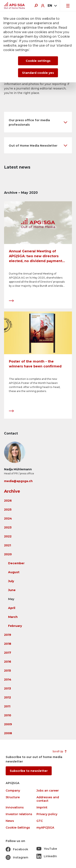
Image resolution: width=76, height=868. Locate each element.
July (11, 581)
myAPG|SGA (45, 828)
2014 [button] (8, 680)
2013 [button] (7, 688)
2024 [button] (8, 518)
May (11, 599)
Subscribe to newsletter (29, 771)
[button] (38, 122)
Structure (13, 797)
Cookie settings (38, 61)
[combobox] (52, 6)
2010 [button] (8, 715)
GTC (40, 821)
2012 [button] (7, 697)
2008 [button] (8, 733)
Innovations (15, 808)
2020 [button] (8, 554)
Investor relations (19, 814)
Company (13, 791)
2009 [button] (8, 724)
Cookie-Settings (18, 828)
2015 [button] (7, 671)
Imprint (42, 808)
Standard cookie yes (38, 73)
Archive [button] (12, 491)
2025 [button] (8, 510)
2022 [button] (8, 536)
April (12, 608)
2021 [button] (7, 545)
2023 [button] (8, 527)
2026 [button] (8, 501)
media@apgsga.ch (18, 481)
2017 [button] (8, 653)
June (12, 590)
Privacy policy (47, 814)
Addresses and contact (48, 799)
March (13, 617)
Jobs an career (48, 791)
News (10, 821)
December (16, 563)
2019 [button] (8, 635)
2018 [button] (8, 644)
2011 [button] (7, 706)
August (14, 572)
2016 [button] (8, 662)
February (15, 626)
